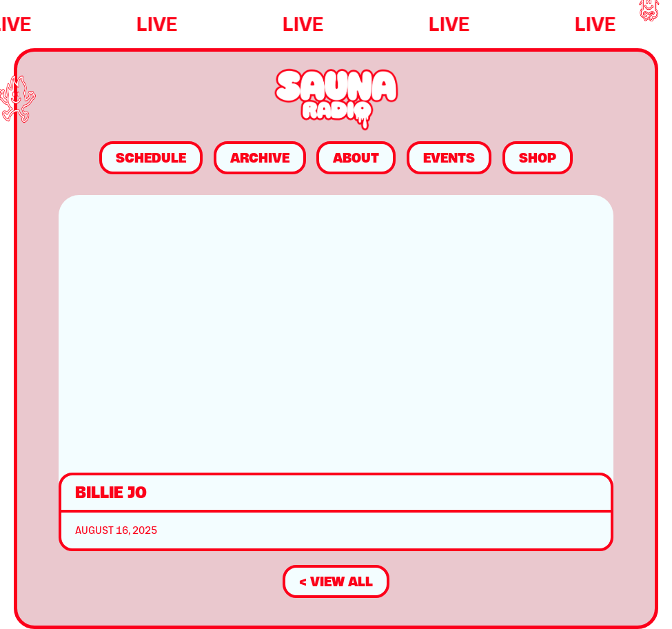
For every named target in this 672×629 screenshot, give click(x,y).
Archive (260, 158)
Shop (538, 158)
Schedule (151, 158)
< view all (336, 581)
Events (449, 158)
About (356, 158)
